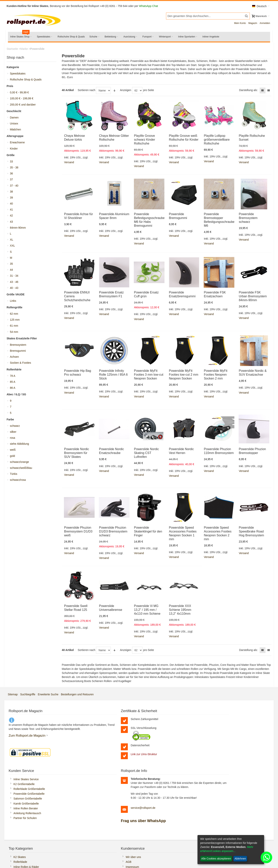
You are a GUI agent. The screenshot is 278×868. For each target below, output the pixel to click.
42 (13, 217)
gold (14, 457)
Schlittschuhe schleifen (29, 844)
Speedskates (19, 75)
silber (14, 433)
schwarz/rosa (19, 481)
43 (13, 223)
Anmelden (264, 24)
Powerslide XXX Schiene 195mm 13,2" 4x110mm (180, 611)
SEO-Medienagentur (69, 858)
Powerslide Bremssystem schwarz (247, 219)
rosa (14, 439)
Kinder (15, 150)
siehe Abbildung (21, 445)
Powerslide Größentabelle (162, 734)
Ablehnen (240, 859)
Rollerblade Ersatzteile (29, 839)
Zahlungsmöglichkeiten (160, 815)
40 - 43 (15, 289)
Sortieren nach (87, 91)
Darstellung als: (247, 91)
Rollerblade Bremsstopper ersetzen (233, 815)
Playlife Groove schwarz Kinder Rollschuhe (145, 141)
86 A (14, 389)
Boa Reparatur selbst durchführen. (233, 834)
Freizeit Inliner (220, 820)
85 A (14, 383)
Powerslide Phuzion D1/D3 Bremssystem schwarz (114, 532)
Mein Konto (239, 24)
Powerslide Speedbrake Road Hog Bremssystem (250, 532)
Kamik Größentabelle (159, 744)
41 (13, 211)
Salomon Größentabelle (161, 740)
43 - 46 (15, 283)
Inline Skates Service (159, 720)
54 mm (15, 333)
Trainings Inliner (222, 829)
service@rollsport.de (229, 761)
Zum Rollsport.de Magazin (29, 744)
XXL (14, 247)
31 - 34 (15, 277)
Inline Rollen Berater (159, 749)
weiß (14, 451)
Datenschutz (154, 825)
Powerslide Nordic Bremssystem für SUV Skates (77, 454)
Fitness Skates (221, 825)
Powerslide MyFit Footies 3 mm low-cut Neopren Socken (149, 376)
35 (13, 265)
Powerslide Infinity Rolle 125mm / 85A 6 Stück (114, 376)
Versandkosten (156, 810)
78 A (14, 377)
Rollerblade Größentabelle (162, 730)
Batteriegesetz (155, 820)
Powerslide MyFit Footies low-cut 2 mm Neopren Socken (183, 376)
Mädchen (17, 131)
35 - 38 (15, 169)
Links (14, 302)
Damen (16, 119)
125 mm (16, 321)
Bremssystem (19, 346)
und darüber (24, 106)
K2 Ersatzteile (24, 834)
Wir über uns (89, 810)
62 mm (15, 315)
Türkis (15, 475)
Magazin (251, 24)
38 (13, 193)
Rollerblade (22, 815)
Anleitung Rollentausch (160, 754)
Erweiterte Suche (50, 696)
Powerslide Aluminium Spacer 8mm (112, 219)
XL (13, 241)
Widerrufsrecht (155, 834)
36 (13, 175)
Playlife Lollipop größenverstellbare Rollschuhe (216, 141)
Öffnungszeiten (90, 825)
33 (13, 163)
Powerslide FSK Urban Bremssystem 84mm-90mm (252, 297)
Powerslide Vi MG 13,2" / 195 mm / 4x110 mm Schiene (147, 611)
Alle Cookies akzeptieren (216, 859)
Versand (70, 163)
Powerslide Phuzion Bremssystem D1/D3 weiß (79, 532)
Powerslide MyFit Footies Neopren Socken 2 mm (215, 376)
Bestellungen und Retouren (79, 696)
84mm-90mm (19, 229)
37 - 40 (15, 187)
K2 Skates (21, 810)
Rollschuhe (22, 825)
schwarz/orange (21, 463)
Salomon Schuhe (26, 829)
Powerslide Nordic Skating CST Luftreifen (147, 454)
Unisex (15, 125)
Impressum (88, 820)
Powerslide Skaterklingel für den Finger (148, 532)
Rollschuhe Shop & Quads (27, 81)
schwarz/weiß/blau (22, 469)
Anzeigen (126, 91)
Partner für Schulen (158, 759)
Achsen (16, 358)
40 (13, 205)
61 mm (15, 327)
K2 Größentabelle (157, 725)
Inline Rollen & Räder (28, 820)
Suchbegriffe (29, 696)
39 (13, 199)
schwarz (16, 427)
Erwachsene (19, 144)
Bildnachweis (154, 844)
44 (13, 271)
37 (13, 181)
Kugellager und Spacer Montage (231, 810)
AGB (84, 815)
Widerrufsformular (157, 839)
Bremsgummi (19, 352)
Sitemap (14, 696)
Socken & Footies (22, 364)
